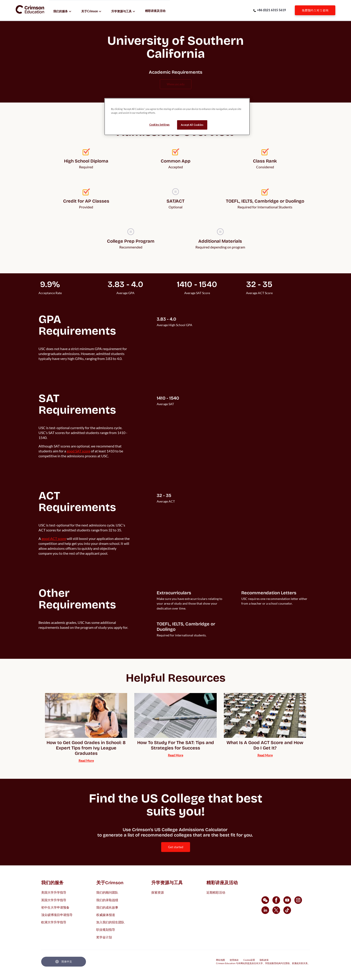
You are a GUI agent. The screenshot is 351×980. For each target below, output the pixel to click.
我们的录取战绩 (107, 900)
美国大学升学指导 (54, 892)
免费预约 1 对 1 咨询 (315, 10)
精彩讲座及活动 (155, 11)
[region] (177, 117)
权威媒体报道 (106, 915)
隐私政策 (264, 960)
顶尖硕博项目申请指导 (57, 915)
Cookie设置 (249, 960)
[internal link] (315, 10)
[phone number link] (270, 10)
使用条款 (234, 960)
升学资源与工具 (121, 11)
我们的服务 (61, 11)
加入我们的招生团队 (110, 922)
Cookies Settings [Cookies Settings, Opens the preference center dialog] (159, 125)
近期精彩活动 (216, 892)
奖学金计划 (104, 937)
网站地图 (220, 960)
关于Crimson (90, 11)
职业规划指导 (106, 930)
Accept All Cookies (192, 125)
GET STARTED (176, 847)
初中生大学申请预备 (55, 907)
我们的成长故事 (107, 907)
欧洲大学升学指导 (54, 922)
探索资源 (158, 892)
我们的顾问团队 (107, 892)
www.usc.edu (176, 84)
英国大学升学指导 (54, 900)
